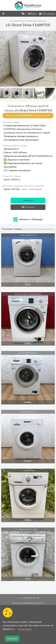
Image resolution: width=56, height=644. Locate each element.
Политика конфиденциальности (28, 603)
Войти (32, 14)
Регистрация (47, 14)
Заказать (28, 200)
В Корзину (28, 207)
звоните (27, 116)
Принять (12, 639)
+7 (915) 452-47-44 (30, 598)
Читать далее (25, 629)
